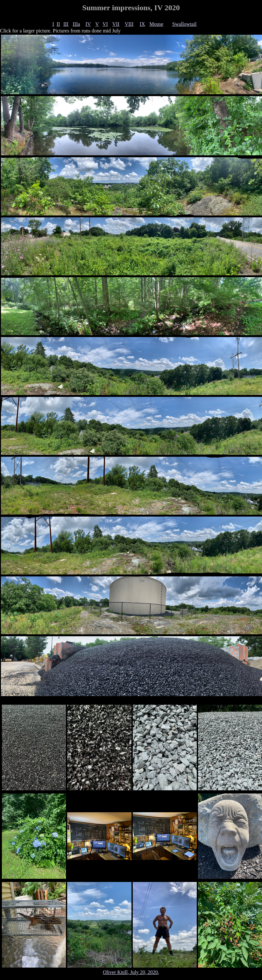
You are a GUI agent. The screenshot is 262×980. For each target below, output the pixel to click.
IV (88, 24)
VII (116, 24)
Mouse (156, 24)
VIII (129, 24)
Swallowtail (184, 24)
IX (142, 24)
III (66, 24)
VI (105, 24)
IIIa (76, 24)
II (58, 24)
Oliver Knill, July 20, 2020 (130, 972)
